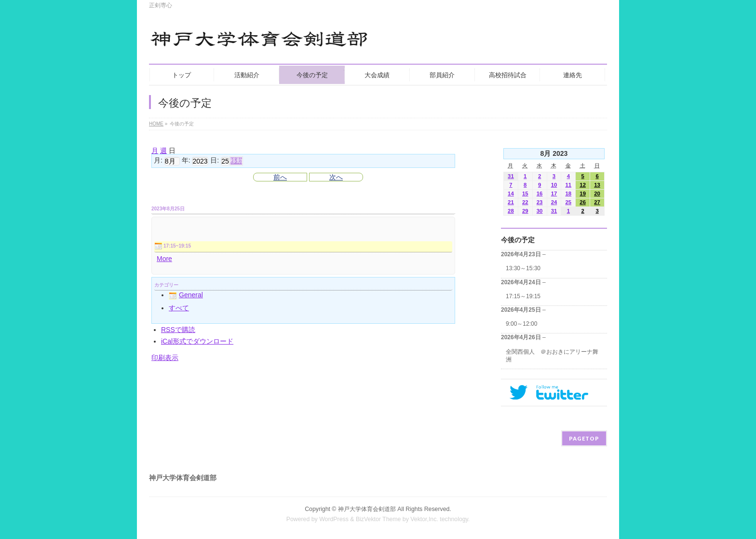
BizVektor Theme (378, 519)
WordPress (334, 519)
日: (215, 161)
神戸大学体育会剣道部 (367, 509)
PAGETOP (584, 438)
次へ (336, 177)
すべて (179, 308)
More (164, 259)
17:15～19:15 (523, 296)
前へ (280, 177)
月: (158, 161)
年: (186, 161)
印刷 (165, 358)
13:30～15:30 (523, 268)
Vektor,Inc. (424, 519)
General (186, 295)
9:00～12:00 (521, 324)
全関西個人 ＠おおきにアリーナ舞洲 (552, 356)
